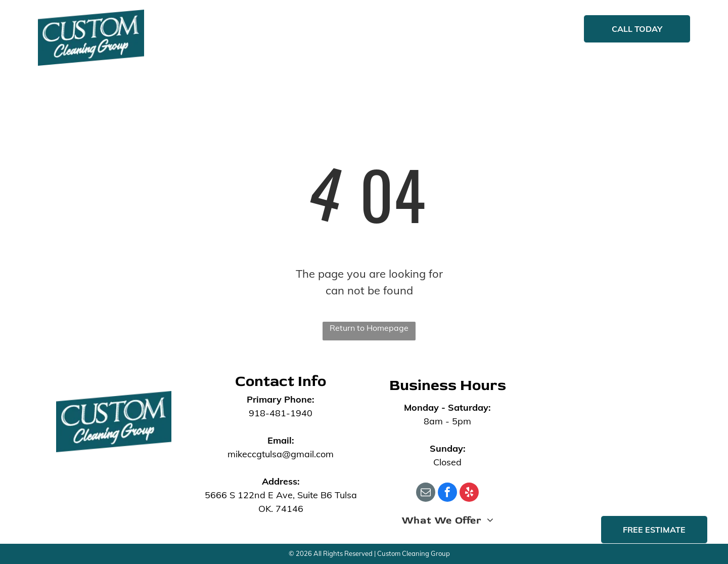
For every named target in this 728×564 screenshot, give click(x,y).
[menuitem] (232, 30)
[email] (426, 493)
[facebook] (447, 493)
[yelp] (469, 493)
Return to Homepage (369, 328)
